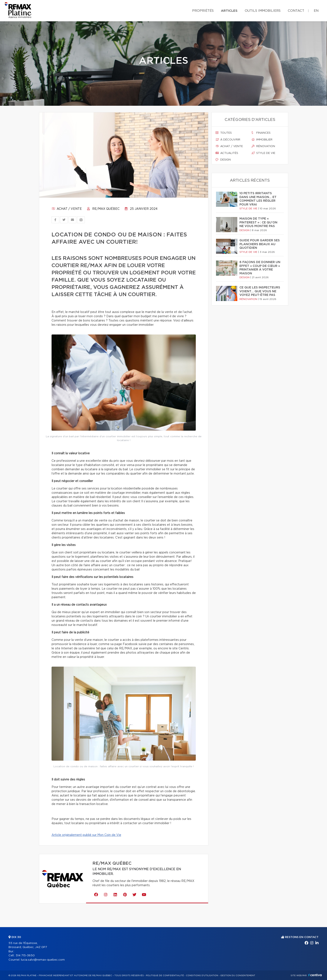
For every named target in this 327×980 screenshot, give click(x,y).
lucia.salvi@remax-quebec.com (43, 960)
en (316, 11)
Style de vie (263, 153)
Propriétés (203, 11)
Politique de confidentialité (165, 976)
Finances (261, 133)
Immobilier (262, 140)
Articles (229, 11)
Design (223, 160)
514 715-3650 (25, 956)
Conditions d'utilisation (202, 976)
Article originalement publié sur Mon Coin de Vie (86, 835)
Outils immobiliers (263, 11)
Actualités (227, 153)
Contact (296, 11)
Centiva (315, 975)
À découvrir (228, 140)
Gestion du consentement (238, 976)
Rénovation (263, 146)
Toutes (224, 133)
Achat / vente (67, 209)
